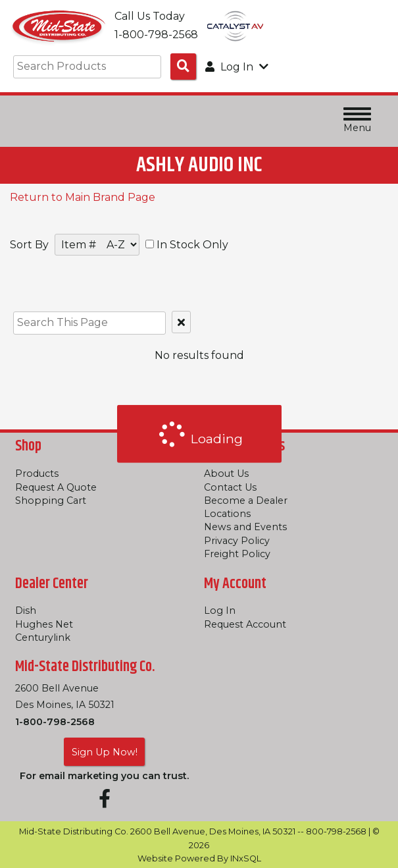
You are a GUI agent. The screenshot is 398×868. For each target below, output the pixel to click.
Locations (227, 514)
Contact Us (230, 487)
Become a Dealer (246, 501)
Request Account (245, 624)
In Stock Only (187, 245)
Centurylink (43, 637)
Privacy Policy (237, 541)
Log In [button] (237, 67)
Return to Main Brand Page (83, 197)
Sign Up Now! (105, 752)
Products (37, 474)
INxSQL (246, 858)
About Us (226, 474)
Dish (26, 610)
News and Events (245, 527)
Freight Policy (237, 554)
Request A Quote (56, 487)
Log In (220, 610)
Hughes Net (44, 624)
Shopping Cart (51, 501)
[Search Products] (183, 67)
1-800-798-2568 (55, 722)
